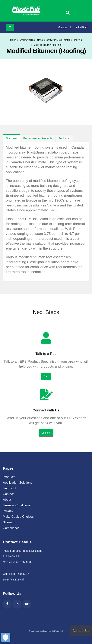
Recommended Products (38, 138)
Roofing (78, 40)
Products (9, 477)
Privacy (8, 511)
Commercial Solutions (58, 40)
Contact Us (81, 631)
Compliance (11, 528)
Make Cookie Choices (18, 517)
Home (13, 40)
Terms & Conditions (17, 505)
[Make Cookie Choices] (6, 637)
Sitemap (9, 522)
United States (82, 27)
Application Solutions (31, 40)
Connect (46, 433)
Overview (11, 138)
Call (46, 376)
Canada (65, 27)
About (7, 500)
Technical (65, 138)
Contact (8, 494)
